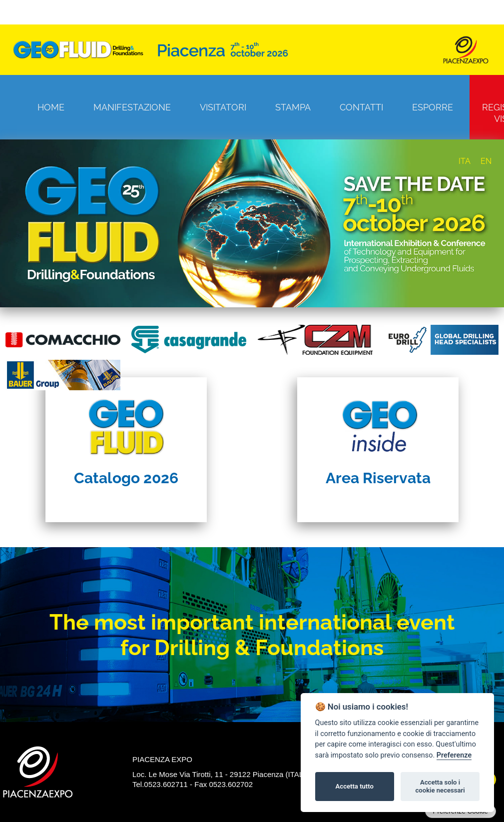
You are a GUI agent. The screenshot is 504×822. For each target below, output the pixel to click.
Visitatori (223, 107)
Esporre (433, 107)
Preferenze (454, 755)
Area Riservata (378, 478)
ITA (465, 161)
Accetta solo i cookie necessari (440, 786)
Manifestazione (132, 107)
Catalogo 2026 (126, 478)
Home (51, 107)
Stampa (293, 107)
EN (486, 161)
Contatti (361, 107)
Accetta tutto (355, 786)
